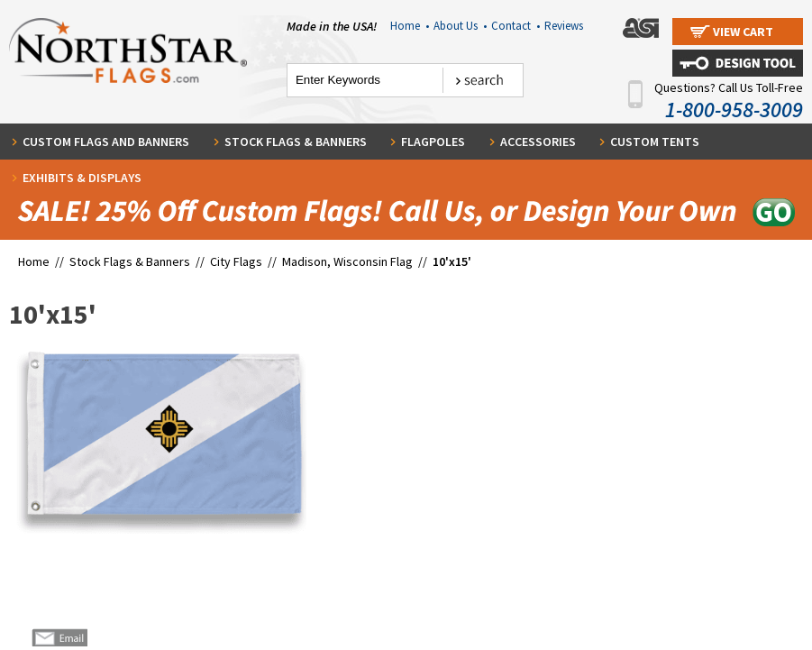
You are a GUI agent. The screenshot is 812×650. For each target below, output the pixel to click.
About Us (460, 26)
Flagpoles (433, 142)
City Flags (236, 261)
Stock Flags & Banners (296, 142)
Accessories (538, 142)
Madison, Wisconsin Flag (347, 261)
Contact (515, 26)
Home (410, 26)
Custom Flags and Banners (106, 142)
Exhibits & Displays (82, 178)
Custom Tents (655, 142)
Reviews (564, 26)
